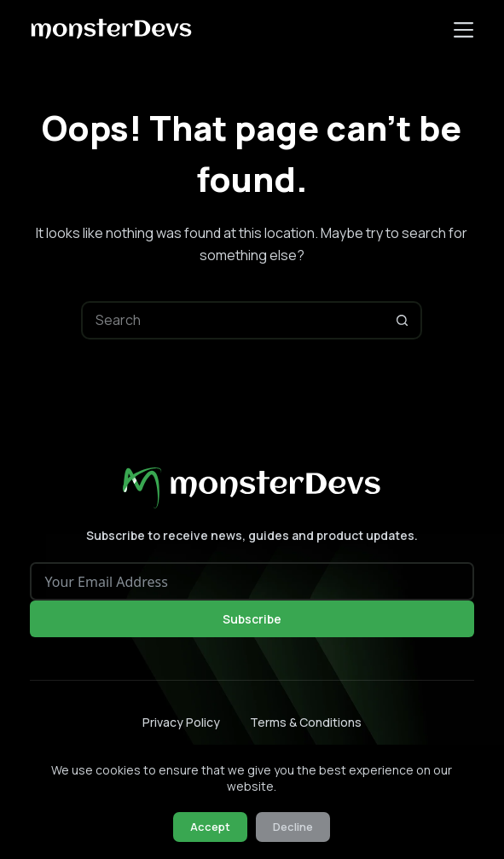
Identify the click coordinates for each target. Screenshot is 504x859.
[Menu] (463, 30)
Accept (210, 827)
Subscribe (252, 619)
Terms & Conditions (306, 723)
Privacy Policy (181, 723)
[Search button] (403, 320)
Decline (293, 827)
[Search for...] (232, 320)
